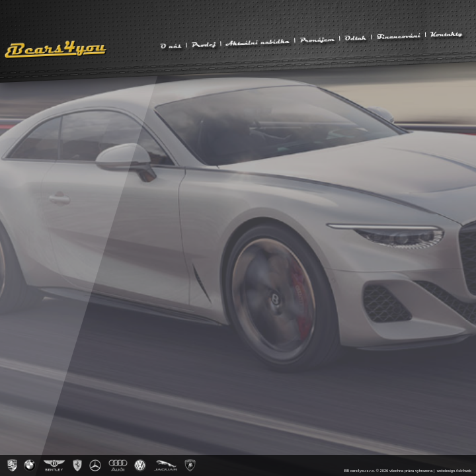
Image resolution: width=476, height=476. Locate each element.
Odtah (356, 37)
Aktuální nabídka (258, 42)
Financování (398, 35)
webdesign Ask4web (454, 471)
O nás (171, 45)
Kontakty (446, 34)
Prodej (204, 44)
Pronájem (317, 39)
